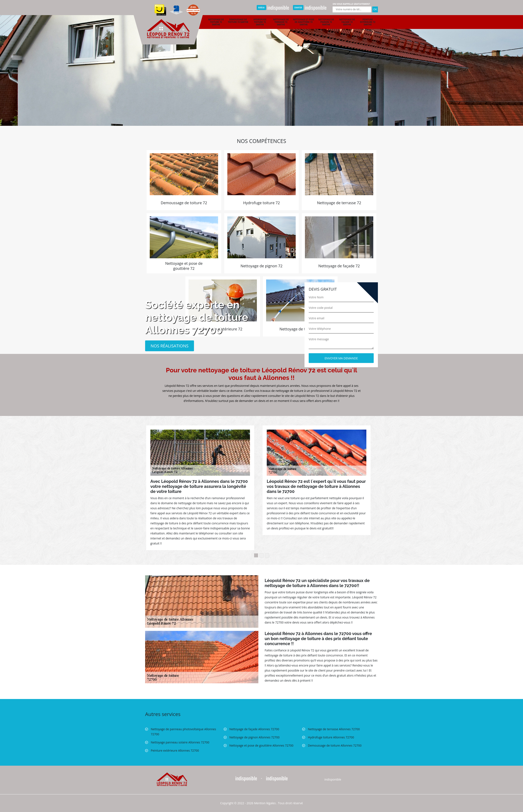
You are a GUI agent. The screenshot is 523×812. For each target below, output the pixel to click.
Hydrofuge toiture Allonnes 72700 (331, 737)
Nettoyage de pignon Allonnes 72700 (254, 737)
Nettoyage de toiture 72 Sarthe (216, 22)
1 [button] (256, 555)
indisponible (273, 7)
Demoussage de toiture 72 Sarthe (238, 21)
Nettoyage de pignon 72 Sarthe (326, 22)
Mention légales (265, 803)
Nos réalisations (170, 346)
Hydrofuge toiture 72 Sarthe (260, 22)
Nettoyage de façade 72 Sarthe (347, 22)
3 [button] (267, 555)
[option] (261, 63)
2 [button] (261, 555)
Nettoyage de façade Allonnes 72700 (254, 729)
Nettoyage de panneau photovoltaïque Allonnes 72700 (183, 732)
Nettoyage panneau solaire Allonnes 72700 (180, 742)
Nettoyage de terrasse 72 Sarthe (281, 22)
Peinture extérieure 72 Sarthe (368, 22)
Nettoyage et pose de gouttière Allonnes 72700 (261, 745)
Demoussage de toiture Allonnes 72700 (335, 745)
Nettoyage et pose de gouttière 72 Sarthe (304, 22)
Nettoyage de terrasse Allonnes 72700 (334, 729)
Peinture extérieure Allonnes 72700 (175, 750)
